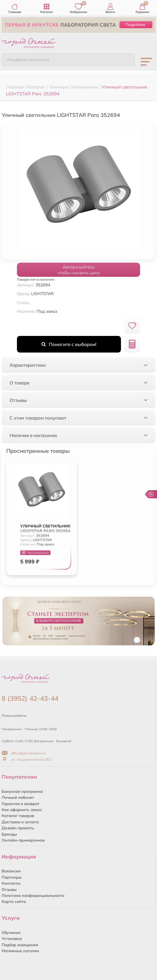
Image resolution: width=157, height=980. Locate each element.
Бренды (9, 834)
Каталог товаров (18, 816)
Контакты (11, 883)
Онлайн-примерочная (23, 840)
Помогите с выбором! (69, 344)
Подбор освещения (20, 945)
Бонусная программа (22, 791)
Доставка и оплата (20, 822)
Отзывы (9, 890)
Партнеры (12, 877)
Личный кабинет (18, 797)
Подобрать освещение (28, 60)
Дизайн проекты (18, 828)
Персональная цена (35, 553)
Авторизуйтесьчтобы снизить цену (79, 270)
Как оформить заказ (22, 810)
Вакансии (11, 871)
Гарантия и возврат (21, 804)
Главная (15, 9)
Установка (12, 939)
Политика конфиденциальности (33, 896)
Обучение (11, 933)
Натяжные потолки (20, 951)
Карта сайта (14, 902)
